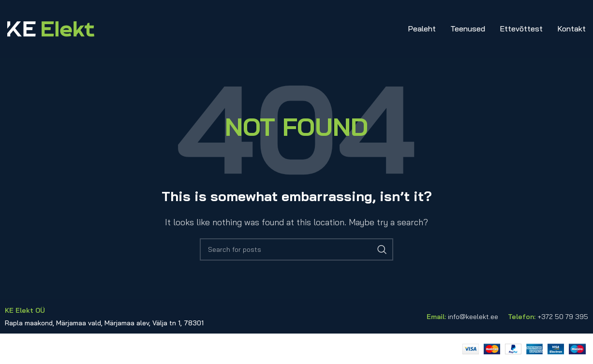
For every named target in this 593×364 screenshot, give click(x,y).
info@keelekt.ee (473, 317)
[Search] (296, 249)
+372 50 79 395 (563, 317)
